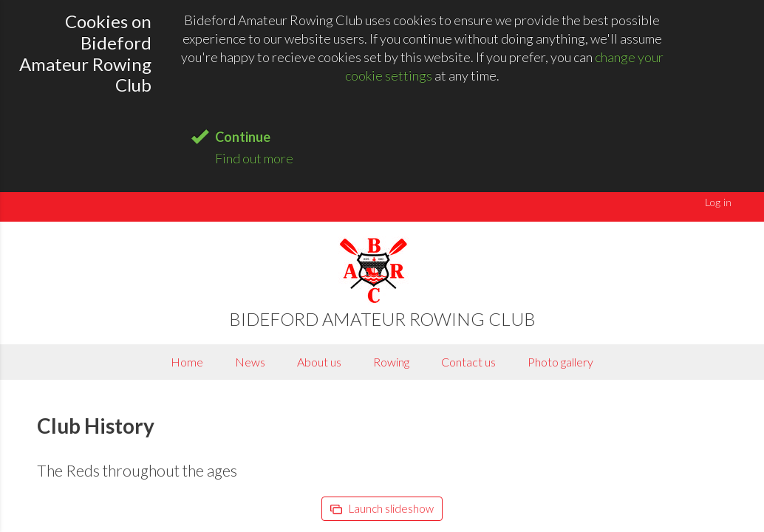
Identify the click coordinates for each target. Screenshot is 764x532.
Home (187, 362)
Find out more (254, 158)
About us (319, 362)
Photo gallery (560, 362)
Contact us (468, 362)
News (250, 362)
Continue (243, 137)
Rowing (391, 362)
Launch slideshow (382, 508)
